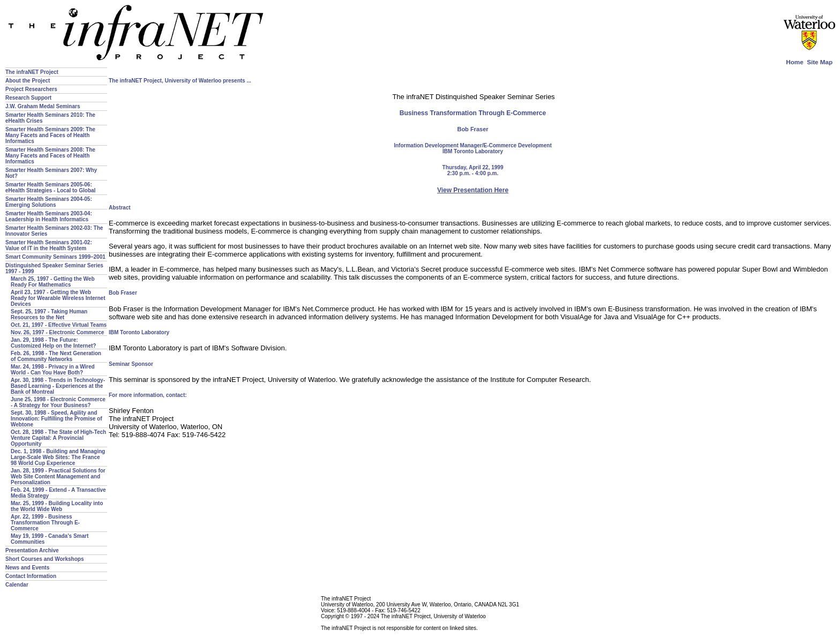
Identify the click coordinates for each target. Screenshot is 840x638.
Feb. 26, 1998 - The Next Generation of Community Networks (56, 356)
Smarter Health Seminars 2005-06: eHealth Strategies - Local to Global (50, 187)
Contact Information (31, 576)
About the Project (28, 81)
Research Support (28, 98)
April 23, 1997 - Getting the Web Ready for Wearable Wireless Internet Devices (58, 298)
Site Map (820, 62)
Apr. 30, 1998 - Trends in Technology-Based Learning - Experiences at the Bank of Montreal (58, 386)
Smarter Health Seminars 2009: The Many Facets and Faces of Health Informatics (50, 135)
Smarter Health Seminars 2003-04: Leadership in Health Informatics (49, 216)
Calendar (17, 585)
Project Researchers (31, 89)
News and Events (27, 568)
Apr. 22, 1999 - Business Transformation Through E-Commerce (45, 523)
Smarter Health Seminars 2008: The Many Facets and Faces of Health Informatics (50, 156)
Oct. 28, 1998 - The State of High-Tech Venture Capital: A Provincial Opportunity (58, 438)
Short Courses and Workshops (45, 559)
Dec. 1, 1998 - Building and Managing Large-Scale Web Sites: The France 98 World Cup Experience (58, 457)
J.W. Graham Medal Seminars (43, 106)
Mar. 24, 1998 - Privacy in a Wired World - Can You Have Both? (53, 370)
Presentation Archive (32, 550)
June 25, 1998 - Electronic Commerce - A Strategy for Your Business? (58, 402)
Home (794, 62)
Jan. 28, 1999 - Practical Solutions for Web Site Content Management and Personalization (58, 476)
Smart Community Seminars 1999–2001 (55, 257)
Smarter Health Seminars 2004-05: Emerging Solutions (49, 202)
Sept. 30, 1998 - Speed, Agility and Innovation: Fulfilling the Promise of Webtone (57, 419)
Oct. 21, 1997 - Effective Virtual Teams (59, 325)
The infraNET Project (32, 72)
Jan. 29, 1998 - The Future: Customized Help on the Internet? (53, 343)
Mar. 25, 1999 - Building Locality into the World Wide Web (57, 506)
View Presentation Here (473, 190)
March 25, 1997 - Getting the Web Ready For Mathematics (53, 282)
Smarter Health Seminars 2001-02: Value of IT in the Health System (49, 245)
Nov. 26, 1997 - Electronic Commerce (57, 332)
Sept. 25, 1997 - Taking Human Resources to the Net (49, 314)
